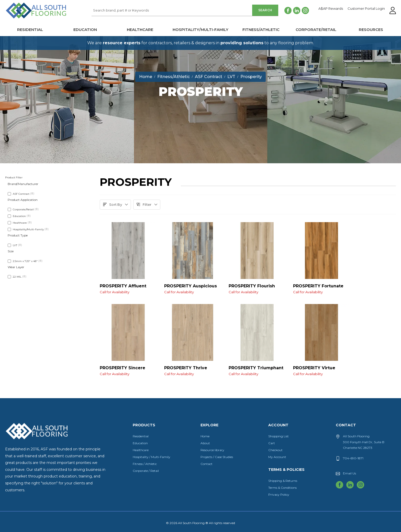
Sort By (115, 204)
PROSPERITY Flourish (257, 288)
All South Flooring (24, 19)
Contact (207, 464)
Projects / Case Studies (217, 457)
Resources (371, 30)
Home (205, 436)
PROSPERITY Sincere (128, 370)
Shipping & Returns (283, 481)
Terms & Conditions (282, 488)
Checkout (275, 450)
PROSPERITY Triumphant (257, 370)
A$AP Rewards (331, 9)
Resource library (212, 450)
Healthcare (140, 30)
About (205, 443)
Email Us (349, 473)
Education (85, 30)
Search (265, 10)
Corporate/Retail (316, 30)
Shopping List (279, 436)
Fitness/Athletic (261, 30)
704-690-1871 (353, 458)
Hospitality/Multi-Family (201, 30)
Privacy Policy (279, 495)
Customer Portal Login (366, 9)
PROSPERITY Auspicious (193, 288)
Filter (147, 204)
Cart (272, 443)
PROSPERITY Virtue (321, 370)
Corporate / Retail (146, 471)
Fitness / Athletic (145, 464)
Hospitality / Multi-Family (152, 457)
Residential (30, 30)
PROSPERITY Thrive (193, 370)
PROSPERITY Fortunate (321, 288)
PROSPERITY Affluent (128, 288)
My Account (277, 457)
